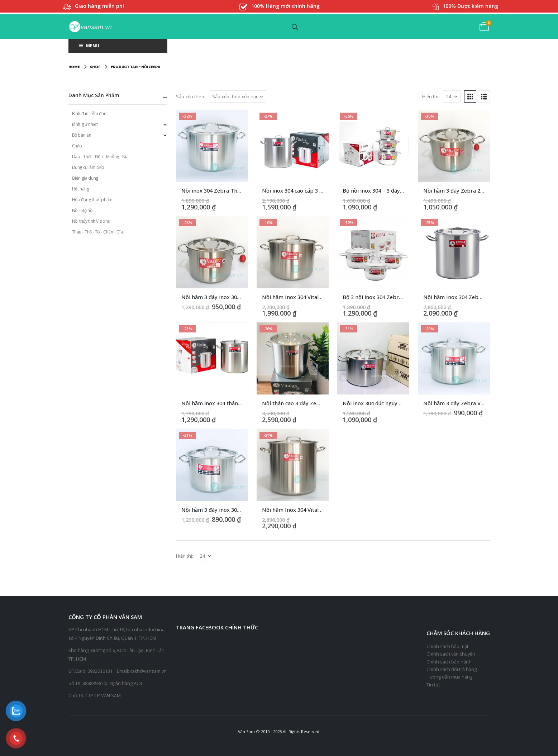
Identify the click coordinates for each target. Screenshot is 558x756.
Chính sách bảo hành (449, 662)
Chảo (77, 146)
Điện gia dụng (85, 178)
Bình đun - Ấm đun (89, 114)
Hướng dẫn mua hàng (449, 677)
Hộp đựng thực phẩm (92, 200)
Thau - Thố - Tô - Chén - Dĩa (97, 232)
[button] (295, 27)
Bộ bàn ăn (82, 135)
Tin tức (433, 685)
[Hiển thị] (452, 96)
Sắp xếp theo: (191, 96)
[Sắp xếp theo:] (238, 96)
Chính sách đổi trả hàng (452, 669)
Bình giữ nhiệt (85, 124)
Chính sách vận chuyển (451, 654)
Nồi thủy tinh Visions (91, 221)
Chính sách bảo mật (447, 646)
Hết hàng (81, 189)
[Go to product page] (212, 146)
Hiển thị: (431, 96)
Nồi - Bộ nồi (83, 210)
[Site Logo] (90, 27)
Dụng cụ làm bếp (88, 167)
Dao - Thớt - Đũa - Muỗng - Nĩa (100, 157)
